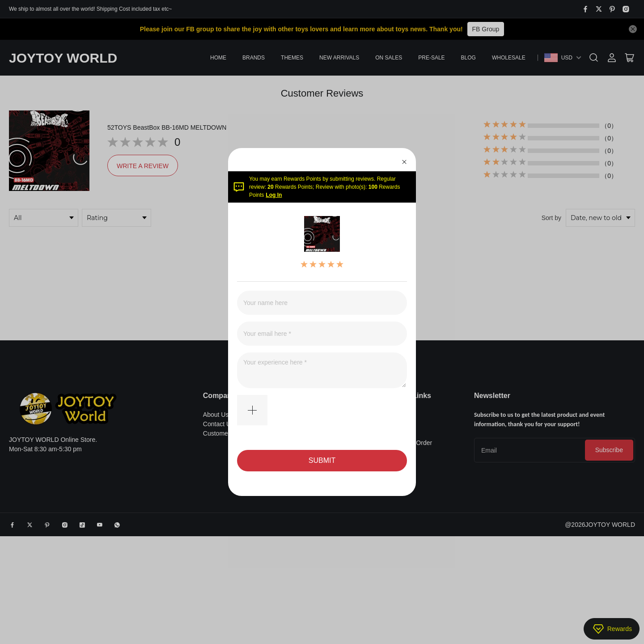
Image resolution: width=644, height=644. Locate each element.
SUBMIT (322, 460)
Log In (274, 195)
